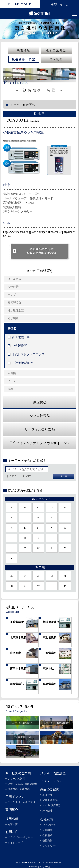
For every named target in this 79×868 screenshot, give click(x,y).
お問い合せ (13, 832)
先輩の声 (13, 824)
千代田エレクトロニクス (28, 354)
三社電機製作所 (22, 363)
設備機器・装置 (24, 60)
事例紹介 (12, 810)
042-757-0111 (20, 4)
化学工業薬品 (56, 51)
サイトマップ (15, 843)
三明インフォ (15, 797)
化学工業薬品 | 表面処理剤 (22, 784)
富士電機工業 (21, 337)
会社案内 (47, 819)
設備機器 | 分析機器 (19, 789)
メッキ (45, 773)
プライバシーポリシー (20, 837)
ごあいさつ (49, 825)
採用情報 (12, 819)
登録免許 (47, 841)
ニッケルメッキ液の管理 (21, 802)
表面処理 (24, 51)
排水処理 (56, 59)
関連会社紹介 (20, 706)
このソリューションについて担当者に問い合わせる (40, 252)
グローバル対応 (16, 779)
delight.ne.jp (45, 866)
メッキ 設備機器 (52, 805)
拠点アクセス (21, 607)
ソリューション (51, 781)
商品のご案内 (50, 789)
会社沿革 (47, 835)
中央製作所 (19, 346)
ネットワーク (50, 846)
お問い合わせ (59, 4)
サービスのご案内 (18, 773)
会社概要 (47, 830)
